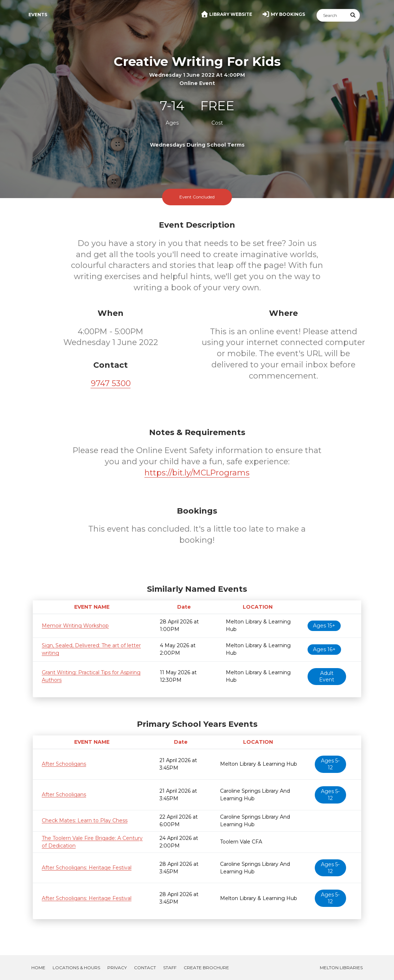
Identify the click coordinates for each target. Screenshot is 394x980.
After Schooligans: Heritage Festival (87, 868)
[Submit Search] (353, 15)
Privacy (117, 968)
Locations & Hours (76, 968)
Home (38, 968)
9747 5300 (111, 383)
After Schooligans (64, 764)
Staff (170, 968)
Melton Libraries (341, 968)
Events (38, 15)
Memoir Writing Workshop (75, 626)
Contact (145, 968)
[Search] (332, 15)
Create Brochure (206, 968)
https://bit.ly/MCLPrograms (197, 473)
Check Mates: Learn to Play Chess (85, 820)
